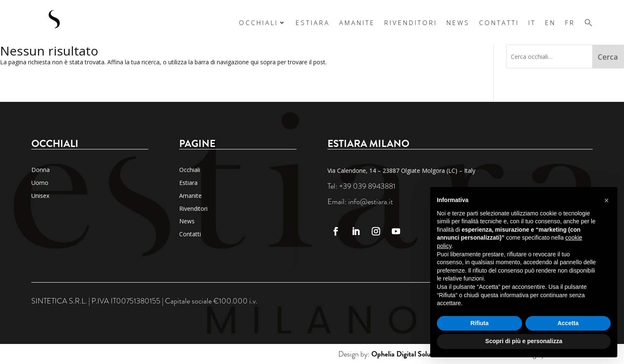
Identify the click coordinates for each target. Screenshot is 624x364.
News (458, 23)
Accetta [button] (568, 323)
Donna (41, 170)
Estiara (313, 23)
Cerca (608, 57)
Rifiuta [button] (479, 323)
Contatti (499, 23)
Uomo (40, 183)
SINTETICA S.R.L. (59, 301)
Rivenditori (411, 23)
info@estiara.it (371, 202)
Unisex (40, 196)
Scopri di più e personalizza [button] (524, 341)
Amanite (357, 23)
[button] (588, 22)
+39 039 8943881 (367, 186)
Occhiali (259, 23)
